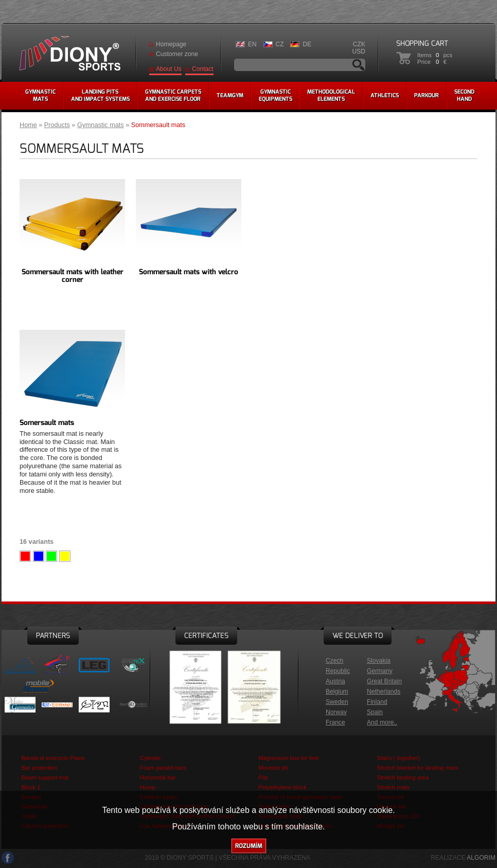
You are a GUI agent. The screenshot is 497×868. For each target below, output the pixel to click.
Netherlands (384, 692)
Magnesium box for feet (288, 758)
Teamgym (230, 95)
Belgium (337, 692)
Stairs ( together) (399, 758)
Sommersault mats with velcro (189, 272)
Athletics (385, 95)
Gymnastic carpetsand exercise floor (173, 95)
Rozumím (249, 846)
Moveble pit (273, 768)
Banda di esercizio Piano (53, 758)
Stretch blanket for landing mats (418, 768)
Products (57, 125)
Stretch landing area (403, 777)
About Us (169, 69)
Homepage (171, 44)
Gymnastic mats (101, 125)
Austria (335, 681)
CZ (280, 44)
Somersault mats (47, 423)
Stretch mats (393, 787)
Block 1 (31, 787)
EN (252, 44)
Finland (377, 702)
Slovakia (379, 661)
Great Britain (384, 681)
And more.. (382, 722)
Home (28, 125)
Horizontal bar (158, 777)
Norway (336, 712)
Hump (148, 787)
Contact (203, 69)
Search (359, 65)
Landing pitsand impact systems (100, 95)
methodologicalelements (331, 95)
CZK (359, 44)
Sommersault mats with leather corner (73, 276)
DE (307, 44)
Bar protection (39, 768)
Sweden (337, 702)
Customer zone (177, 54)
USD (359, 51)
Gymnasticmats (40, 95)
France (335, 722)
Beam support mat (45, 777)
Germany (380, 671)
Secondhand (464, 95)
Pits (263, 777)
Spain (375, 712)
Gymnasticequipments (276, 95)
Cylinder (150, 758)
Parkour (427, 95)
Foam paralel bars (163, 768)
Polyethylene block (282, 787)
